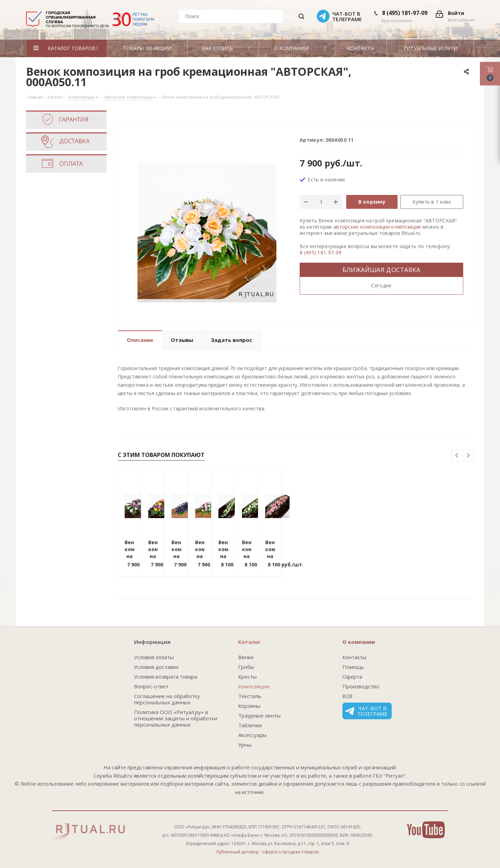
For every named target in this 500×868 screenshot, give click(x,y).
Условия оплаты (154, 657)
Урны (245, 745)
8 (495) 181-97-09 (405, 13)
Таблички (250, 725)
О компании (359, 642)
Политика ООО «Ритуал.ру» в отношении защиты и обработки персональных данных (176, 718)
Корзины (249, 706)
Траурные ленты (259, 715)
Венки (246, 657)
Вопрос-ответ (151, 686)
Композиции (254, 686)
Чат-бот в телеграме (366, 711)
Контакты (354, 657)
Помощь (353, 667)
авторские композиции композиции (377, 227)
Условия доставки (156, 667)
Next (468, 456)
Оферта (352, 677)
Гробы (246, 667)
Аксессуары (252, 735)
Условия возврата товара (166, 677)
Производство (361, 686)
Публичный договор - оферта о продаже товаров (267, 852)
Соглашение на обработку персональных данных (167, 699)
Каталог (249, 642)
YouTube (426, 830)
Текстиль (250, 696)
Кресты (247, 677)
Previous (457, 456)
